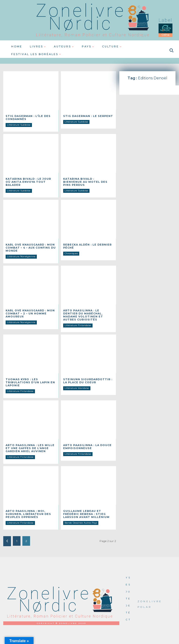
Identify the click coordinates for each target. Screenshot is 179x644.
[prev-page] (7, 533)
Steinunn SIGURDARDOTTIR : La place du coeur (88, 375)
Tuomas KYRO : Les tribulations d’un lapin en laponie (28, 376)
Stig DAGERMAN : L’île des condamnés (27, 117)
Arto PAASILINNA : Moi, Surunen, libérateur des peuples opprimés (27, 507)
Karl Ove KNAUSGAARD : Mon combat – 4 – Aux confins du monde (29, 243)
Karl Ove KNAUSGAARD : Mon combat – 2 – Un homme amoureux (29, 308)
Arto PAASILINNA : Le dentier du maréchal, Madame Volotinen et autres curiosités (87, 310)
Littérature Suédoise (19, 124)
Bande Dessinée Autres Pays (81, 515)
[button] (171, 50)
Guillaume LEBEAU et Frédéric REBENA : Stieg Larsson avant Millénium (84, 507)
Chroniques (71, 249)
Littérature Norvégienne (21, 252)
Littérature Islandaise (77, 382)
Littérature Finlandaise (78, 320)
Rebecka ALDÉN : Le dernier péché (86, 242)
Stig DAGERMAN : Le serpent (86, 116)
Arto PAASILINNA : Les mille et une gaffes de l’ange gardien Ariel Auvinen (31, 442)
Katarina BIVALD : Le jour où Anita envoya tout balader (30, 180)
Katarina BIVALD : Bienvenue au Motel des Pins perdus (87, 180)
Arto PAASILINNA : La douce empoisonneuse (86, 440)
